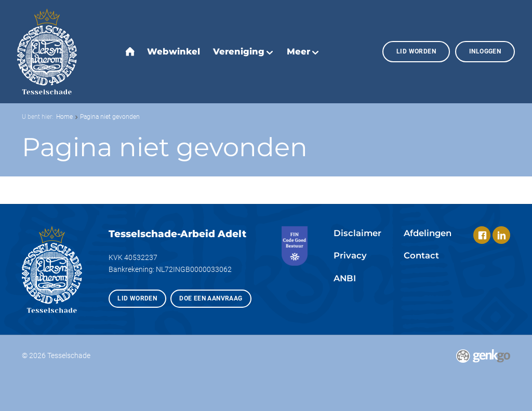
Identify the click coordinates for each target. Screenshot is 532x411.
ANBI (345, 278)
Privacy (350, 255)
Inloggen (485, 51)
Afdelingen (428, 233)
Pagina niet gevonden (110, 117)
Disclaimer (357, 233)
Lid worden (416, 51)
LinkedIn (501, 235)
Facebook (482, 235)
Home (64, 117)
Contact (421, 255)
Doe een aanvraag (211, 298)
